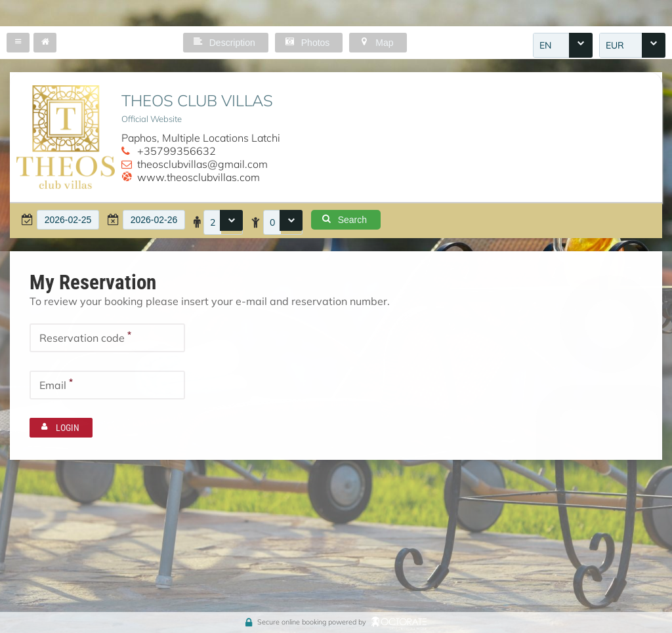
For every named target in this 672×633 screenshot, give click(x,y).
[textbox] (68, 220)
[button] (18, 43)
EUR (615, 45)
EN (545, 45)
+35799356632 (177, 151)
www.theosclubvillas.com (199, 177)
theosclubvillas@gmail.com (202, 164)
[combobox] (563, 45)
